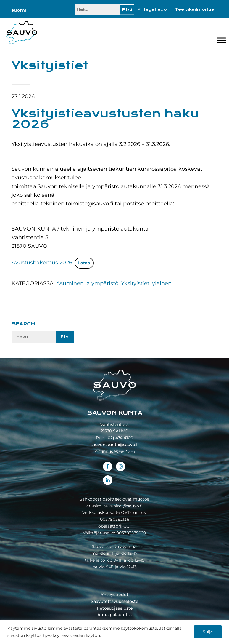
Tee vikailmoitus (194, 9)
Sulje (208, 632)
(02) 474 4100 (120, 438)
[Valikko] (221, 40)
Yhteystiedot (153, 9)
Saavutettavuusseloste (115, 601)
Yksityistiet (135, 283)
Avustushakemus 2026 (42, 263)
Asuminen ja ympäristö (87, 283)
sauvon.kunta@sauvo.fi (115, 445)
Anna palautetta (114, 615)
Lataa (84, 263)
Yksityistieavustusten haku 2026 (105, 119)
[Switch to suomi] (19, 10)
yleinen (162, 283)
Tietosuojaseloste (114, 608)
